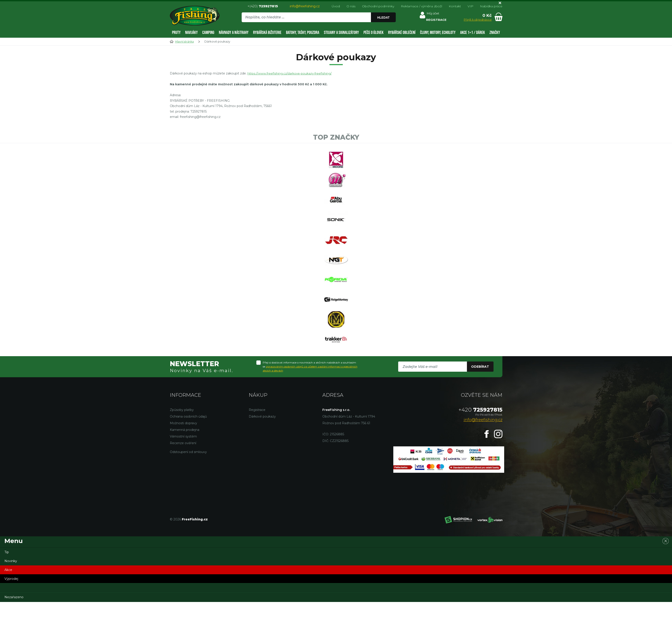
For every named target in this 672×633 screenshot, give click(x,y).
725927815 (480, 441)
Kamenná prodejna (185, 461)
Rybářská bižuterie (267, 33)
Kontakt (455, 6)
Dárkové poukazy (262, 447)
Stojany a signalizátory (341, 33)
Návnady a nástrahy (234, 33)
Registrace (257, 441)
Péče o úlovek (374, 33)
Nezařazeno (14, 628)
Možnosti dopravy (183, 454)
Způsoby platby (182, 441)
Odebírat (480, 398)
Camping (208, 33)
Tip (7, 583)
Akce (8, 601)
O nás (351, 6)
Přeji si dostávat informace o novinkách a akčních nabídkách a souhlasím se (310, 398)
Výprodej (11, 610)
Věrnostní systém (183, 467)
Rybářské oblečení (402, 33)
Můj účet (434, 14)
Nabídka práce (491, 6)
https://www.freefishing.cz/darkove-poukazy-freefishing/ (291, 73)
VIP (470, 6)
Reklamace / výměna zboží (421, 6)
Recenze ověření (183, 474)
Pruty (176, 33)
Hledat (384, 18)
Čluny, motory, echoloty (438, 33)
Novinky (11, 592)
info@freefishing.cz (305, 6)
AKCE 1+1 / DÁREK (472, 33)
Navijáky (191, 33)
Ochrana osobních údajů (188, 447)
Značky (495, 33)
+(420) (263, 6)
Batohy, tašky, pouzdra (303, 33)
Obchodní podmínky (378, 6)
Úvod (336, 6)
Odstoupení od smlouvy (188, 483)
